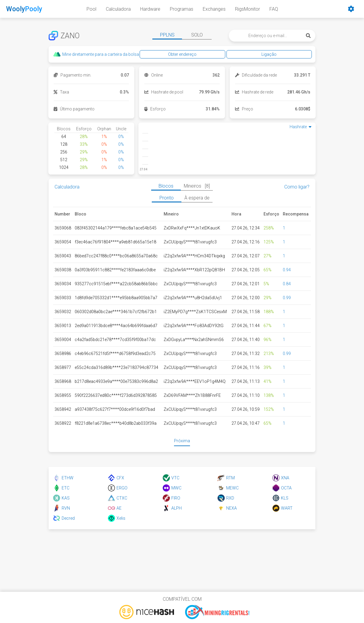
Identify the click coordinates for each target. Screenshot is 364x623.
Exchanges (214, 9)
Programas (182, 9)
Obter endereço (239, 54)
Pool (91, 9)
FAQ (274, 9)
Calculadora (118, 9)
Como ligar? (297, 187)
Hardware (150, 9)
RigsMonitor (248, 9)
